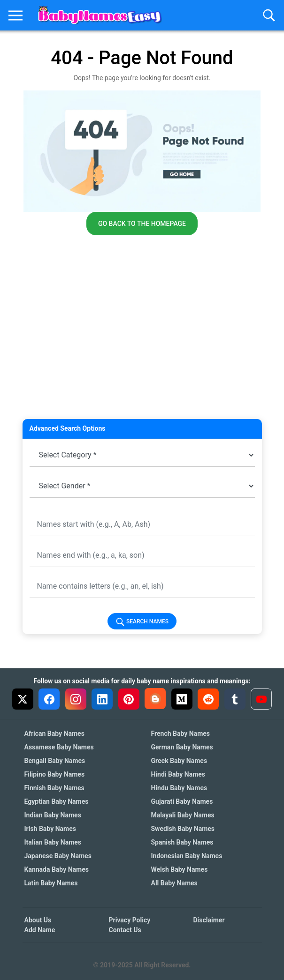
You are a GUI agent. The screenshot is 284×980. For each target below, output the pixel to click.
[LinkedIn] (102, 699)
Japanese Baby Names (58, 856)
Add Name (40, 930)
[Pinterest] (129, 699)
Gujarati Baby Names (182, 801)
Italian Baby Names (53, 842)
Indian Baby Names (53, 815)
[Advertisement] (142, 349)
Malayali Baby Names (183, 815)
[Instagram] (76, 699)
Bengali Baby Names (55, 761)
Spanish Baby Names (182, 842)
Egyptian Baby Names (57, 801)
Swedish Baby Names (183, 829)
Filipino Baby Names (55, 774)
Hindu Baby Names (179, 788)
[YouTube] (261, 699)
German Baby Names (182, 747)
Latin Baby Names (51, 883)
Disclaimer (209, 920)
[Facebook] (49, 699)
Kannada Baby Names (57, 869)
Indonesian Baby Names (187, 856)
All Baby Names (174, 883)
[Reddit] (208, 699)
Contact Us (125, 930)
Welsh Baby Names (180, 869)
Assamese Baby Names (59, 747)
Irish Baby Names (50, 829)
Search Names (142, 622)
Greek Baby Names (179, 761)
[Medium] (182, 699)
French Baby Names (181, 733)
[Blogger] (155, 699)
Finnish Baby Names (54, 788)
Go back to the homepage (142, 224)
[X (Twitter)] (23, 699)
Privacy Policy (130, 920)
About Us (38, 920)
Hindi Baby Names (178, 774)
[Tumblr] (235, 699)
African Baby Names (54, 733)
